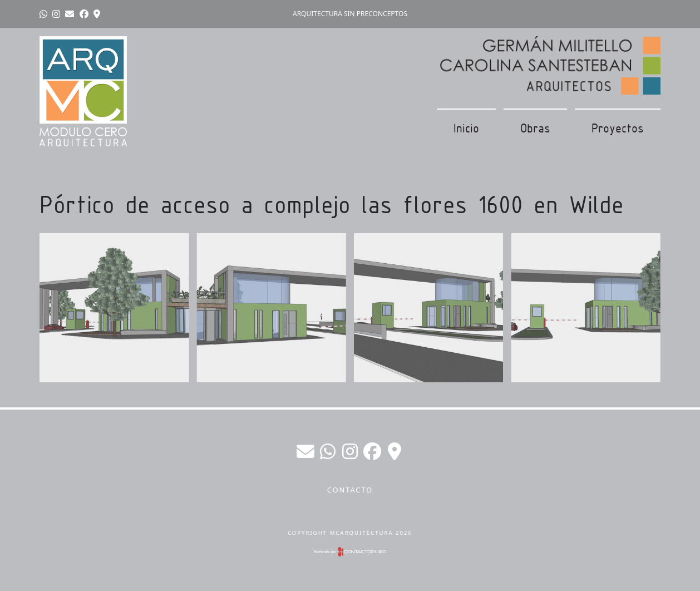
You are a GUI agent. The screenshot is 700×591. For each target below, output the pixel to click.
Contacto (350, 490)
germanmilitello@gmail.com (305, 451)
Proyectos (618, 128)
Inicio (466, 128)
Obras (535, 128)
